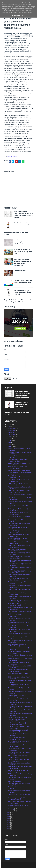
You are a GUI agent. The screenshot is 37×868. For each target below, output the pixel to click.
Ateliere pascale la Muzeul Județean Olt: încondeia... (19, 510)
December (12, 429)
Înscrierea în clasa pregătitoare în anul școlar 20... (20, 693)
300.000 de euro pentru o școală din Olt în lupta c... (19, 554)
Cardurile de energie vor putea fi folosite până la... (18, 461)
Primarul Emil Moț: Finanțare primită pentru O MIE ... (19, 532)
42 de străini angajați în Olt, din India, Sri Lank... (19, 450)
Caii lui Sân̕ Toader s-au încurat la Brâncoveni (18, 627)
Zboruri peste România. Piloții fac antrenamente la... (18, 674)
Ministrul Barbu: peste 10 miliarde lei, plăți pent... (19, 561)
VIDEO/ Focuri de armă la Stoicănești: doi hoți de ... (20, 653)
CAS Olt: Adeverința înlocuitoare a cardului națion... (19, 514)
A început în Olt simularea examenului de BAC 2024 (23, 282)
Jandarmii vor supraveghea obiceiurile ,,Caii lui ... (20, 638)
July (10, 439)
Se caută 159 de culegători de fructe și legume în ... (20, 583)
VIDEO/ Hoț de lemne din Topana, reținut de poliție (18, 742)
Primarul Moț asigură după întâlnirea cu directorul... (20, 576)
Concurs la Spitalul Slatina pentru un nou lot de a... (19, 464)
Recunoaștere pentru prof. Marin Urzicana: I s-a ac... (18, 506)
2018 (9, 823)
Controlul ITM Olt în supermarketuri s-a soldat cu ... (20, 704)
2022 (9, 815)
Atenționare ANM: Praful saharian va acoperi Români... (19, 558)
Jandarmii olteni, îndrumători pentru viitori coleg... (19, 771)
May (10, 443)
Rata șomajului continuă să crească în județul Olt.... (20, 488)
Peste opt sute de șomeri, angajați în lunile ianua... (19, 649)
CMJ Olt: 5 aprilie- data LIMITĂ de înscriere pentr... (19, 623)
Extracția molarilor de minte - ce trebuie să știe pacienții (22, 292)
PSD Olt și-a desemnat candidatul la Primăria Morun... (19, 590)
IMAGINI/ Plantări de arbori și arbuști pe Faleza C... (20, 453)
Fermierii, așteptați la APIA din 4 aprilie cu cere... (20, 521)
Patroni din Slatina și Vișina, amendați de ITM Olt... (19, 565)
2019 (9, 821)
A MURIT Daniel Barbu (15, 782)
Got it (24, 15)
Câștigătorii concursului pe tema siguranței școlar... (18, 671)
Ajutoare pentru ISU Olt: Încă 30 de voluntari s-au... (19, 616)
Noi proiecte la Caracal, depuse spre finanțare (19, 792)
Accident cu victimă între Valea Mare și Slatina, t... (20, 707)
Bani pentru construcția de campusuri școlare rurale (20, 795)
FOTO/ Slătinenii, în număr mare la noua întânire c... (19, 746)
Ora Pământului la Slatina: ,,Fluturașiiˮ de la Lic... (19, 620)
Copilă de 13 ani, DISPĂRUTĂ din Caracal (18, 806)
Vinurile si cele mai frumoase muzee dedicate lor (23, 225)
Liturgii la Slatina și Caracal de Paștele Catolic (20, 473)
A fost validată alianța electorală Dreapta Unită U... (18, 731)
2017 (9, 825)
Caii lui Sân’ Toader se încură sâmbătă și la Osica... (20, 750)
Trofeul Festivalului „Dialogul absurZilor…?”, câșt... (17, 605)
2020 (9, 819)
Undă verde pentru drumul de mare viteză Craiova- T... (19, 492)
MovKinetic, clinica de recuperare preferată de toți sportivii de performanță (22, 263)
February (11, 809)
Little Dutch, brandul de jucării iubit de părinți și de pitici (23, 252)
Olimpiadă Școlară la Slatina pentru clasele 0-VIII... (19, 594)
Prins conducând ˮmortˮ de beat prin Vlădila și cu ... (19, 753)
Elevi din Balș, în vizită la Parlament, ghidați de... (19, 735)
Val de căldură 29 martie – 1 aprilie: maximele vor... (19, 536)
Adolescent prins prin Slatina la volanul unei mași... (20, 715)
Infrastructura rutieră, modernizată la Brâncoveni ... (20, 711)
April (10, 445)
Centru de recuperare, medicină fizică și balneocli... (20, 667)
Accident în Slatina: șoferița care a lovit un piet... (20, 788)
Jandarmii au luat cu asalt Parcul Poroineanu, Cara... (18, 468)
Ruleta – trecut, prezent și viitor (18, 718)
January (11, 811)
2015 (9, 829)
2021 (9, 817)
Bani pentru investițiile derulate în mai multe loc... (20, 682)
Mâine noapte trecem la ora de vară (19, 471)
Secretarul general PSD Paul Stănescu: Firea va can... (20, 700)
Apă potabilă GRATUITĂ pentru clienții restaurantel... (20, 660)
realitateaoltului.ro (13, 157)
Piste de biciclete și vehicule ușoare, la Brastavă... (20, 642)
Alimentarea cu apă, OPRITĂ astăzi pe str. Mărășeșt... (20, 768)
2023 (9, 813)
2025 (9, 425)
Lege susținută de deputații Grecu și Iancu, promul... (19, 547)
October (11, 433)
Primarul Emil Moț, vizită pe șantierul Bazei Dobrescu (19, 517)
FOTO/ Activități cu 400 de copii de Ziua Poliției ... (19, 634)
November (12, 431)
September (12, 435)
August (11, 437)
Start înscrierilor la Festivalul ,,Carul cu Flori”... (20, 569)
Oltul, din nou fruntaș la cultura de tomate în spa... (19, 481)
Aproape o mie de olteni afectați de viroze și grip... (19, 728)
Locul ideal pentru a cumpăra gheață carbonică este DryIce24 (23, 242)
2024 (9, 427)
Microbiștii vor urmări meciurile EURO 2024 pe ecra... (20, 499)
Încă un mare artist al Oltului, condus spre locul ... (19, 612)
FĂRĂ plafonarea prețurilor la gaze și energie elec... (19, 784)
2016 (9, 827)
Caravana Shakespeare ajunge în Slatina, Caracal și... (18, 645)
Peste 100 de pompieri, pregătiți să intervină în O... (19, 477)
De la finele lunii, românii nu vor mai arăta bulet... (19, 664)
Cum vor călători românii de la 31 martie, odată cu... (18, 543)
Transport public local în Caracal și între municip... (20, 503)
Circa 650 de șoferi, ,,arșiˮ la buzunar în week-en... (20, 779)
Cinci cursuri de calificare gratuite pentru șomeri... (18, 761)
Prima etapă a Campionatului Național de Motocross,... (19, 587)
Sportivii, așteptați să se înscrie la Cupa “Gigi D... (20, 656)
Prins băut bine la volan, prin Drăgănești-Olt (17, 720)
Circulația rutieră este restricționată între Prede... (19, 631)
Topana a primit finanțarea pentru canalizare (18, 528)
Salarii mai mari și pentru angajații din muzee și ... (19, 764)
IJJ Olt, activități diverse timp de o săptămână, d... (18, 579)
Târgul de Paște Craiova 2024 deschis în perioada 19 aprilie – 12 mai (18, 301)
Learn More (16, 15)
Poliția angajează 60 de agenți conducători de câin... (17, 724)
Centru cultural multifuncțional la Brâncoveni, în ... (18, 485)
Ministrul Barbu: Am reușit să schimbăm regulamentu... (17, 696)
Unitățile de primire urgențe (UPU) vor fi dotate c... (20, 495)
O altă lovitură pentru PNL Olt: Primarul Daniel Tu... (18, 539)
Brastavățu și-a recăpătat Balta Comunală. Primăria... (18, 799)
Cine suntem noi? (20, 271)
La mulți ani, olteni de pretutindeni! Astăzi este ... (19, 685)
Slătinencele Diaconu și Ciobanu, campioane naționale (18, 601)
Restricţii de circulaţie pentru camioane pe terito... (20, 457)
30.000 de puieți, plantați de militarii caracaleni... (19, 678)
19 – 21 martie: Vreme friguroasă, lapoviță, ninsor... (18, 757)
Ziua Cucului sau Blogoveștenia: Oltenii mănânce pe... (20, 609)
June (10, 441)
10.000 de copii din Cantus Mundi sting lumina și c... (20, 775)
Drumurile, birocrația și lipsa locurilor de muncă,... (20, 689)
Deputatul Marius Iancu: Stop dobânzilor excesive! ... (17, 550)
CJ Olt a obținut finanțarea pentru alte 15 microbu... (20, 525)
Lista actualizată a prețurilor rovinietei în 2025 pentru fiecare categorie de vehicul (23, 215)
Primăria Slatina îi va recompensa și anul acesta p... (20, 598)
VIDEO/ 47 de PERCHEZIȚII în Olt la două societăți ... (19, 572)
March (11, 447)
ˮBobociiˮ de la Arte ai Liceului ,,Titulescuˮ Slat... (17, 739)
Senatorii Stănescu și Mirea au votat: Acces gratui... (19, 803)
